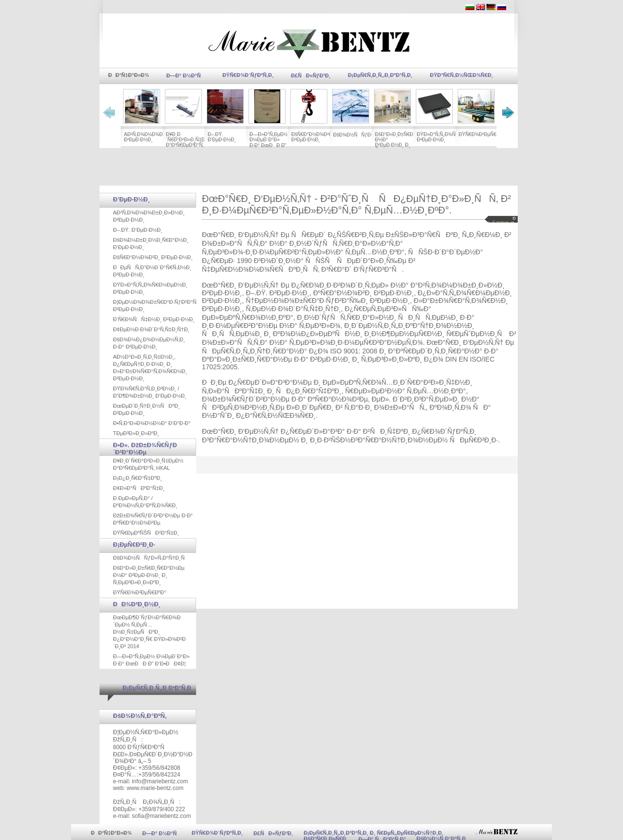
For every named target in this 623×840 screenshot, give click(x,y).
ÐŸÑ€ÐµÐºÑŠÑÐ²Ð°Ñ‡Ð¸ (146, 533)
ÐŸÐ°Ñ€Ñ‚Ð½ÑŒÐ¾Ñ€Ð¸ (461, 75)
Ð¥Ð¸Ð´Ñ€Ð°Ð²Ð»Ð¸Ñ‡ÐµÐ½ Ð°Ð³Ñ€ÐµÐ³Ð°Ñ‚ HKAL (191, 142)
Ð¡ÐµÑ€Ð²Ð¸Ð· (134, 545)
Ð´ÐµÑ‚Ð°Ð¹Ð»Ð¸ (500, 221)
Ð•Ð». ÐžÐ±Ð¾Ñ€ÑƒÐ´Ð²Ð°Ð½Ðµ (145, 449)
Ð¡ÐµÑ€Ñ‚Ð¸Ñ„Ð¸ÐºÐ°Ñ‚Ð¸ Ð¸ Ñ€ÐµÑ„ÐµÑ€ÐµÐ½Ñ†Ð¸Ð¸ (374, 833)
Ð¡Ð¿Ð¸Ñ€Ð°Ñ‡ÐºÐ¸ (137, 478)
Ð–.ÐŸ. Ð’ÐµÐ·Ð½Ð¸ (222, 137)
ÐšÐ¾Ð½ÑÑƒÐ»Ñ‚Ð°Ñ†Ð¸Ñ (368, 135)
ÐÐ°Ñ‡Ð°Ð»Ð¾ (129, 75)
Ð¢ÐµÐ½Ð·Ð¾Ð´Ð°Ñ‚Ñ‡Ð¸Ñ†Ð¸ (151, 329)
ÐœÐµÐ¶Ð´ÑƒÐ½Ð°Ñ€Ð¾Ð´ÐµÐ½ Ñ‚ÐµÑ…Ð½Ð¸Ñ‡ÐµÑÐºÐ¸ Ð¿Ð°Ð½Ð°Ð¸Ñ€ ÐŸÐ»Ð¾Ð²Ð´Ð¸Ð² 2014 (149, 632)
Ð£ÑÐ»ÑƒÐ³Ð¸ (311, 75)
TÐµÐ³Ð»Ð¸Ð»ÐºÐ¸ (136, 433)
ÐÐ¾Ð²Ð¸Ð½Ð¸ (137, 604)
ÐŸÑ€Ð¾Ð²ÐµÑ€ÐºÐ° (483, 134)
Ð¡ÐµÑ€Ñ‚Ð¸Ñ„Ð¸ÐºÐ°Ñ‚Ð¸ (380, 75)
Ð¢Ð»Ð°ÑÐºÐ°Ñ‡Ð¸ (139, 488)
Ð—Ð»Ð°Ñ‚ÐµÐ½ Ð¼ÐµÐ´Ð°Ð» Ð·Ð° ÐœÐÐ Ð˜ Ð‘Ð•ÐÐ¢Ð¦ (268, 143)
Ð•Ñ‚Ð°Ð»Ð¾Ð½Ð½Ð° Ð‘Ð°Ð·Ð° (152, 423)
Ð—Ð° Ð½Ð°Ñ (186, 75)
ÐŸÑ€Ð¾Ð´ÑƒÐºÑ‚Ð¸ (248, 75)
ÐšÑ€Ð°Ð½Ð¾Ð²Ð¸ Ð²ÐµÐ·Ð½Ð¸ (312, 137)
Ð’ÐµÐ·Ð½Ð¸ (131, 199)
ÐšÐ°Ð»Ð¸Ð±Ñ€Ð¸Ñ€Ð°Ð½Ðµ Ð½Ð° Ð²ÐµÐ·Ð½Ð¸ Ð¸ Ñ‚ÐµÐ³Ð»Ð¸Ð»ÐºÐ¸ (407, 142)
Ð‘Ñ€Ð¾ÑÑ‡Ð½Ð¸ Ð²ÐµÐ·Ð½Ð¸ (154, 319)
